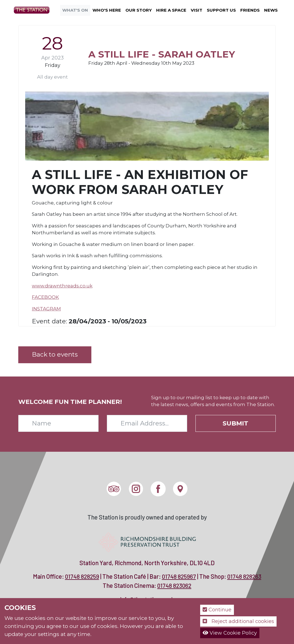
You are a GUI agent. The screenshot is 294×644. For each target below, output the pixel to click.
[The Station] (34, 10)
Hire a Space (171, 10)
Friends (250, 10)
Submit (235, 423)
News (271, 10)
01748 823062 (174, 585)
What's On (75, 10)
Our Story (139, 10)
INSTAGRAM (46, 309)
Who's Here (107, 10)
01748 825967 (179, 576)
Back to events (55, 354)
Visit (197, 10)
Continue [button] (217, 610)
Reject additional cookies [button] (238, 621)
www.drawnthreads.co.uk (62, 286)
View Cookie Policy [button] (230, 633)
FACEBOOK (45, 297)
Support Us (221, 10)
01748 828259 (82, 576)
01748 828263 (244, 576)
